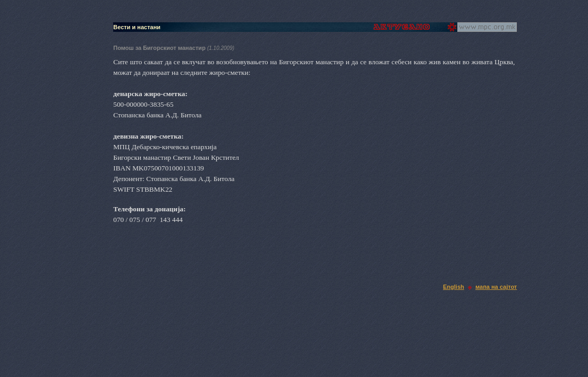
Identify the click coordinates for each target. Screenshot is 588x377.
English (454, 287)
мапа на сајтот (496, 287)
